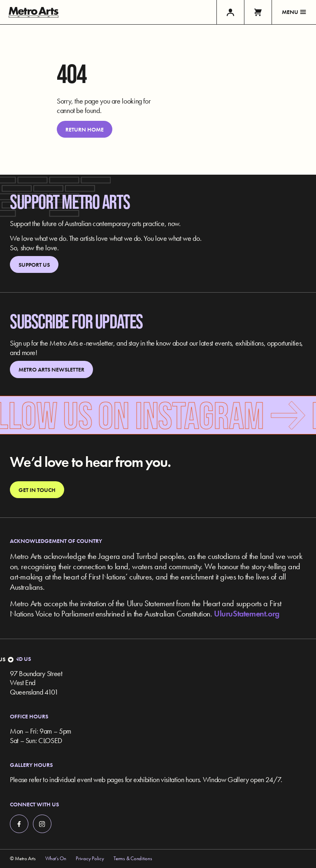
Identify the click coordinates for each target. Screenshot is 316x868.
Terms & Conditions (133, 859)
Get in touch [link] (37, 490)
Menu (294, 12)
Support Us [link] (34, 265)
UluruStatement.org (247, 614)
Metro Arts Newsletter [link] (51, 369)
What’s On (56, 859)
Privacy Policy (90, 859)
